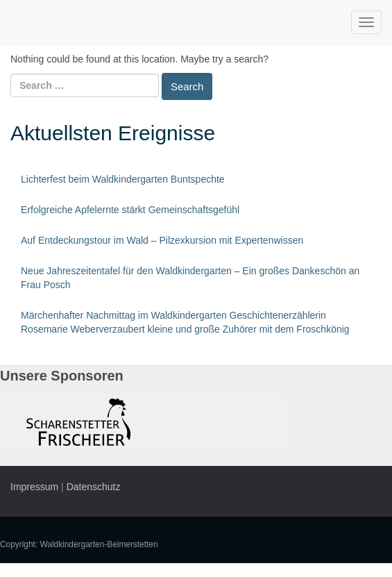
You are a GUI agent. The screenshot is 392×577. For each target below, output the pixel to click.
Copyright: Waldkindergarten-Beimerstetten (79, 544)
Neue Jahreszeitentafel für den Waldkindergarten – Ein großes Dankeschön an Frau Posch (190, 278)
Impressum (34, 487)
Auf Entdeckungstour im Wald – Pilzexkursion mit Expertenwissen (162, 240)
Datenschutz (94, 487)
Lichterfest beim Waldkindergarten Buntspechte (123, 179)
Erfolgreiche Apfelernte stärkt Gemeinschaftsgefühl (130, 210)
